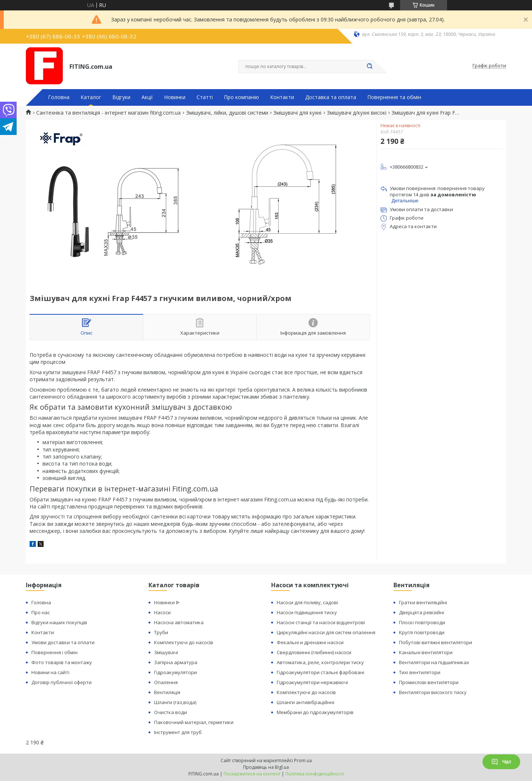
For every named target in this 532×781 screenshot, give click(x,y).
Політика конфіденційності (315, 774)
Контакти (282, 97)
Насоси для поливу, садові (307, 602)
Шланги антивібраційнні (306, 702)
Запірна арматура (176, 662)
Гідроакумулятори (175, 672)
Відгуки (121, 97)
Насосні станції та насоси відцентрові (321, 622)
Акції (147, 97)
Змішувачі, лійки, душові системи (227, 113)
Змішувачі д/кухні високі (357, 113)
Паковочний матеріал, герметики (194, 722)
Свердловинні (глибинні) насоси (314, 652)
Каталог (91, 97)
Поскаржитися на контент (252, 774)
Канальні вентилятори (426, 652)
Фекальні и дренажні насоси (310, 642)
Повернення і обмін (54, 652)
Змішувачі (166, 652)
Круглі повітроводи (422, 632)
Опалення (166, 682)
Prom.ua (303, 760)
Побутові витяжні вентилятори (436, 642)
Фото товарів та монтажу (62, 662)
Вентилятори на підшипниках (434, 662)
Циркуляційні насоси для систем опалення (326, 632)
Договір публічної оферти (62, 682)
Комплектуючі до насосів (184, 642)
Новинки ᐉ (167, 602)
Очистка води (170, 712)
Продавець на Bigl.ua (266, 767)
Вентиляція (167, 692)
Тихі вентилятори (420, 672)
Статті (205, 97)
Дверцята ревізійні (422, 612)
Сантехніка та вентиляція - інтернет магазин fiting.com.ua (108, 113)
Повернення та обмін (394, 97)
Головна (59, 97)
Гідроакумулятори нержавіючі (312, 682)
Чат (501, 762)
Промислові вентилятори (429, 682)
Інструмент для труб (178, 732)
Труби (161, 632)
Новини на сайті (50, 672)
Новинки (175, 97)
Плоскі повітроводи (422, 622)
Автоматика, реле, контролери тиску (320, 662)
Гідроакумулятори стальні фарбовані (320, 672)
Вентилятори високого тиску (433, 692)
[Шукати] (369, 67)
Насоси (162, 612)
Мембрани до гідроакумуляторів (315, 712)
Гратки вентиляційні (423, 602)
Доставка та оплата (331, 97)
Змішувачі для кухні (297, 113)
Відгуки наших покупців (59, 622)
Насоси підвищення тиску (307, 612)
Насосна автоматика (179, 622)
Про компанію (241, 97)
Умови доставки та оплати (63, 642)
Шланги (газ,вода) (175, 702)
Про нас (41, 612)
